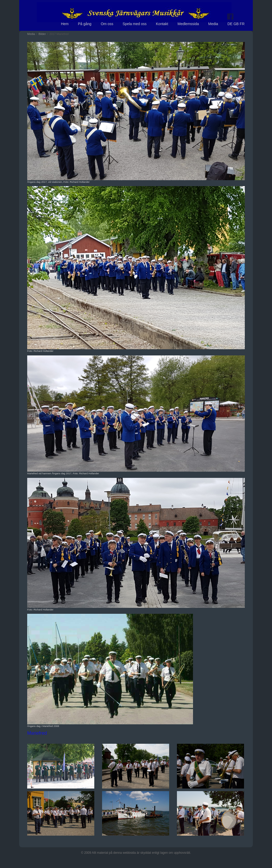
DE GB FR (236, 24)
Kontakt (162, 24)
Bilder (42, 34)
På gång (85, 24)
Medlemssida (188, 24)
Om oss (107, 24)
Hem (65, 24)
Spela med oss (135, 24)
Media (213, 24)
